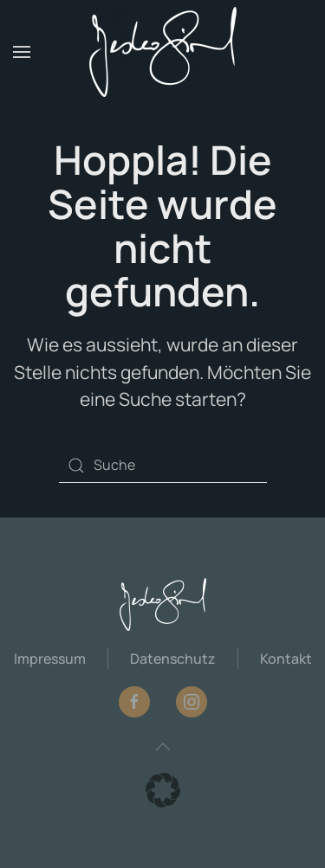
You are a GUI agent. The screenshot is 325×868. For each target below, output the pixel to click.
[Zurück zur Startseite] (163, 52)
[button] (22, 52)
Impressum (50, 659)
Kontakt (286, 659)
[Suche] (163, 466)
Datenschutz (173, 659)
